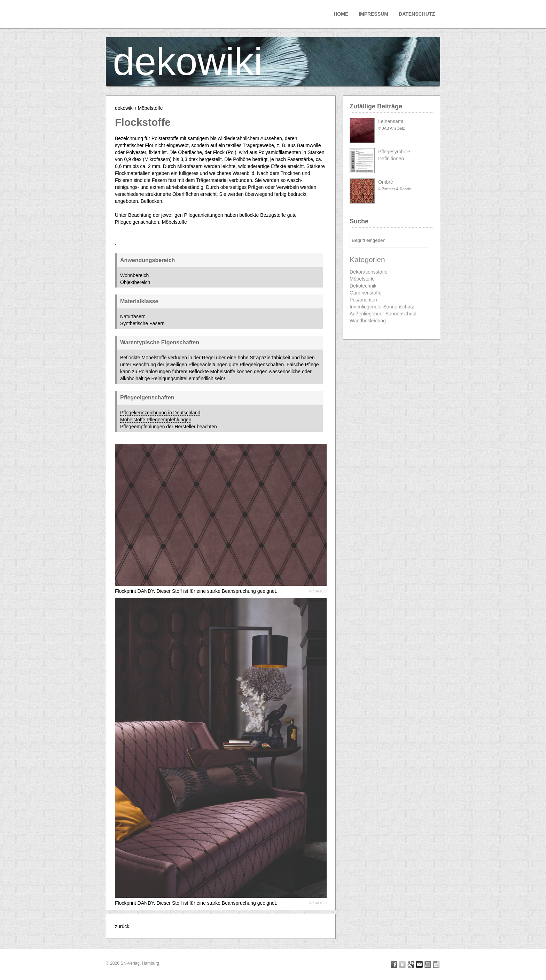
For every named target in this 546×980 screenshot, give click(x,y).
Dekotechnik (363, 286)
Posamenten (363, 300)
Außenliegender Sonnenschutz (383, 314)
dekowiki (188, 62)
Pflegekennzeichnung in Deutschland (160, 413)
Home (341, 14)
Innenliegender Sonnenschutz (382, 307)
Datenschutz (417, 14)
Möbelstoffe (150, 108)
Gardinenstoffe (366, 293)
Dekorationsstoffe (369, 272)
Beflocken (151, 201)
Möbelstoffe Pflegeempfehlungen (156, 420)
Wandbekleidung (368, 321)
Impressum (373, 14)
